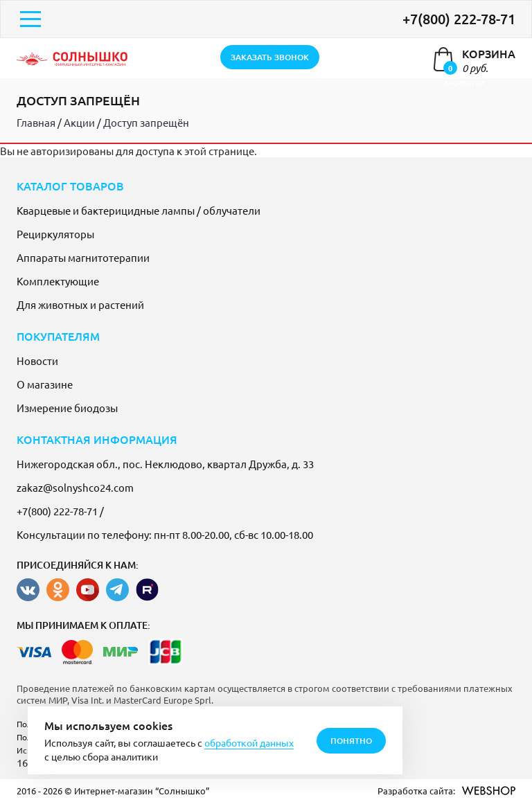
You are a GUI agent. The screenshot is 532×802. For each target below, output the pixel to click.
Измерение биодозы (67, 408)
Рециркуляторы (55, 234)
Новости (37, 360)
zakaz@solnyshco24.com (75, 487)
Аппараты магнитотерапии (83, 257)
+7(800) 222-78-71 (459, 19)
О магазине (45, 384)
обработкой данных (249, 742)
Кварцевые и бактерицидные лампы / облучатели (139, 210)
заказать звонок (270, 57)
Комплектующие (58, 281)
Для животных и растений (80, 304)
